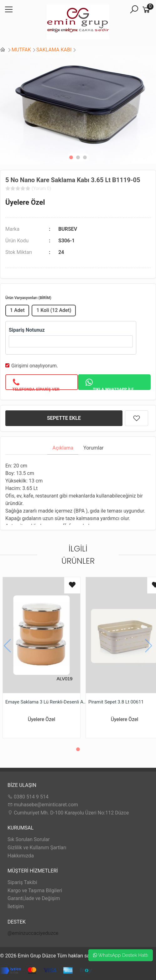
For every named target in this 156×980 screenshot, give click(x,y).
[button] (71, 157)
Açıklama (63, 448)
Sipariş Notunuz (27, 330)
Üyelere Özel (25, 202)
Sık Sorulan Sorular (29, 839)
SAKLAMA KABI (54, 50)
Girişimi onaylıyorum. (35, 366)
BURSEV (68, 229)
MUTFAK (21, 50)
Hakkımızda (21, 856)
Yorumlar (94, 448)
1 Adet (17, 310)
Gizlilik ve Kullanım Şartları (37, 848)
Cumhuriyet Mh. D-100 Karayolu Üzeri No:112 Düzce (68, 813)
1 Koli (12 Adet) (54, 310)
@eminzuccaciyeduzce (33, 933)
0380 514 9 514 (28, 797)
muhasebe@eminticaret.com (43, 805)
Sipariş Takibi (22, 882)
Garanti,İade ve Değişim (34, 898)
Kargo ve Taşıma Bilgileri (35, 890)
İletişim (16, 906)
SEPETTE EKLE (64, 418)
